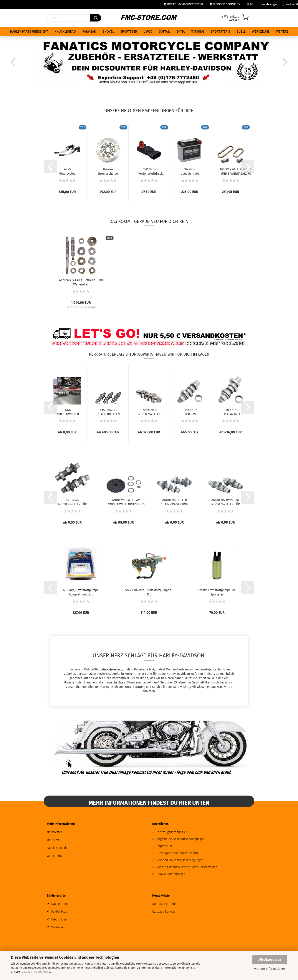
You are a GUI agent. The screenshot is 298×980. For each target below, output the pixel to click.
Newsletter (54, 832)
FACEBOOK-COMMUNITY (225, 4)
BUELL (241, 32)
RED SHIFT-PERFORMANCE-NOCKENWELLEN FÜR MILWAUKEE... (231, 412)
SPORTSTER (129, 32)
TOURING (198, 32)
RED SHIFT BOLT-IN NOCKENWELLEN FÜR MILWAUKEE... (190, 412)
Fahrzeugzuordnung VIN (173, 832)
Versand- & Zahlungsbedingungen (180, 860)
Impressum (164, 846)
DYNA (181, 32)
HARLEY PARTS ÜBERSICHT (29, 32)
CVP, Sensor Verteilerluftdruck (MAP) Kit (151, 171)
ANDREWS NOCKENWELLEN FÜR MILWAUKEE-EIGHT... (150, 412)
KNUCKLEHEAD (65, 32)
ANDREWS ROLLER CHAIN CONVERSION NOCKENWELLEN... (175, 502)
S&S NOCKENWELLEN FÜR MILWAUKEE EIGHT (68, 412)
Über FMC (53, 840)
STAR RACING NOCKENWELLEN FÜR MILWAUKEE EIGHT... (109, 412)
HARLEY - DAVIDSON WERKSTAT (183, 4)
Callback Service (164, 912)
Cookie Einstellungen (171, 874)
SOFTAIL (165, 32)
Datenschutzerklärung (36, 972)
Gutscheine (55, 856)
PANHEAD (89, 32)
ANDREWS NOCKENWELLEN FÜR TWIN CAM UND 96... (72, 502)
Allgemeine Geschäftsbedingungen (181, 839)
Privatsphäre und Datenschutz (177, 853)
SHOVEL (108, 32)
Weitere (282, 32)
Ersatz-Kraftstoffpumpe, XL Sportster (217, 592)
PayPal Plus (59, 912)
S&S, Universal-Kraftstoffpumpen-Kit (149, 592)
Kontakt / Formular (165, 904)
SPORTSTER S (220, 32)
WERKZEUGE (261, 32)
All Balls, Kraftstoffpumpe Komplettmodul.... (81, 592)
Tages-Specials (57, 848)
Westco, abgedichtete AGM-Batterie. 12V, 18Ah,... (190, 171)
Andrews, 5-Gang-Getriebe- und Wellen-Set (81, 282)
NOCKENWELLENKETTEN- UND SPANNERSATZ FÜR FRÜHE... (237, 171)
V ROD (148, 32)
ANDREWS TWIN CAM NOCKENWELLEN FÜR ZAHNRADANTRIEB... (226, 502)
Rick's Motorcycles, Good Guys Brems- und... (67, 171)
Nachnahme (60, 904)
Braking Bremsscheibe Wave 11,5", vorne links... (108, 171)
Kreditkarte (59, 919)
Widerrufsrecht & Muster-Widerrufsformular (187, 867)
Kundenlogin (268, 4)
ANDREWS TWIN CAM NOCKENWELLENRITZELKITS (126, 502)
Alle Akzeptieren (270, 960)
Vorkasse (58, 927)
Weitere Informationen (270, 969)
